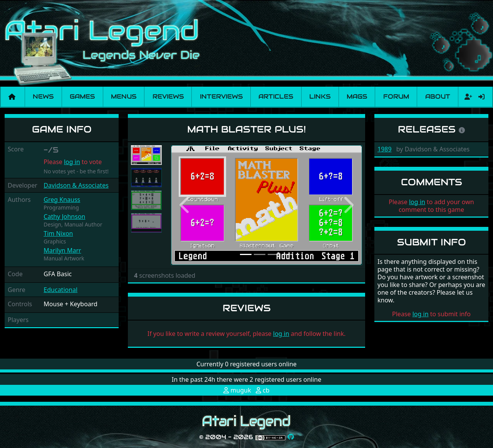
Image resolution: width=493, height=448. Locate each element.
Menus (124, 96)
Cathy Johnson (64, 216)
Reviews (168, 96)
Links (320, 96)
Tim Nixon (58, 233)
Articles (276, 96)
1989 (385, 149)
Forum (396, 96)
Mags (357, 96)
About (438, 96)
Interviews (221, 96)
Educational (60, 290)
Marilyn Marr (62, 250)
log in (72, 162)
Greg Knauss (62, 200)
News (43, 96)
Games (82, 96)
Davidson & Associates (76, 185)
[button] (185, 205)
